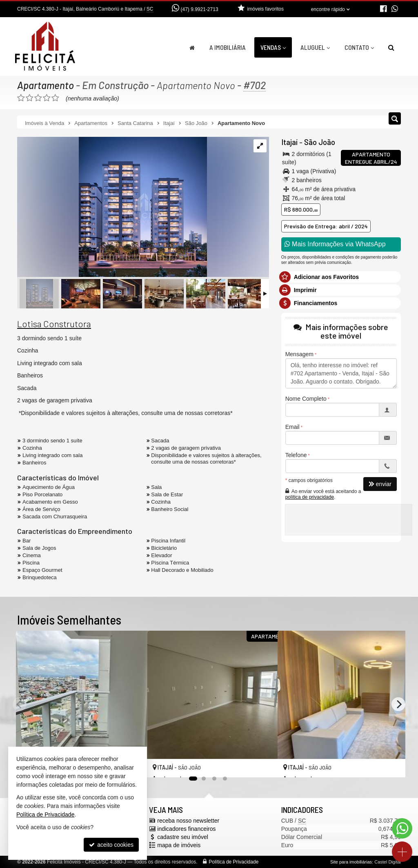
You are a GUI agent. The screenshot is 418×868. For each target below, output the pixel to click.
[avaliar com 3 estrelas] (38, 98)
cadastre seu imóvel (183, 837)
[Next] (398, 704)
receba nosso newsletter (188, 821)
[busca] (391, 47)
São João (319, 142)
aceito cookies (111, 845)
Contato (359, 47)
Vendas (273, 47)
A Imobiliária (228, 47)
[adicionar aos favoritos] (262, 764)
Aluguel (315, 47)
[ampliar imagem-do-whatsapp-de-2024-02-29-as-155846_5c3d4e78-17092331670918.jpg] (112, 208)
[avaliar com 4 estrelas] (47, 98)
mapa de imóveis (179, 845)
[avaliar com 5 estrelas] (55, 98)
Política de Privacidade (233, 862)
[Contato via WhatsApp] (402, 828)
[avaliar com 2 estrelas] (30, 98)
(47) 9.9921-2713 (200, 9)
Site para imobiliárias (351, 862)
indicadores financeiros (186, 829)
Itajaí (289, 142)
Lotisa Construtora (54, 324)
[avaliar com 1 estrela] (21, 98)
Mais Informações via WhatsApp (335, 244)
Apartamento (46, 85)
